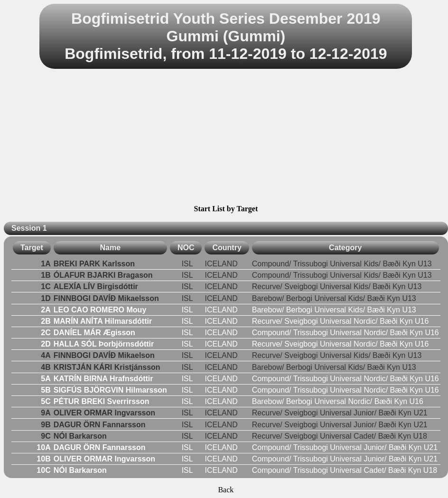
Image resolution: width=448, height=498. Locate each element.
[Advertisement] (226, 138)
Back (226, 490)
